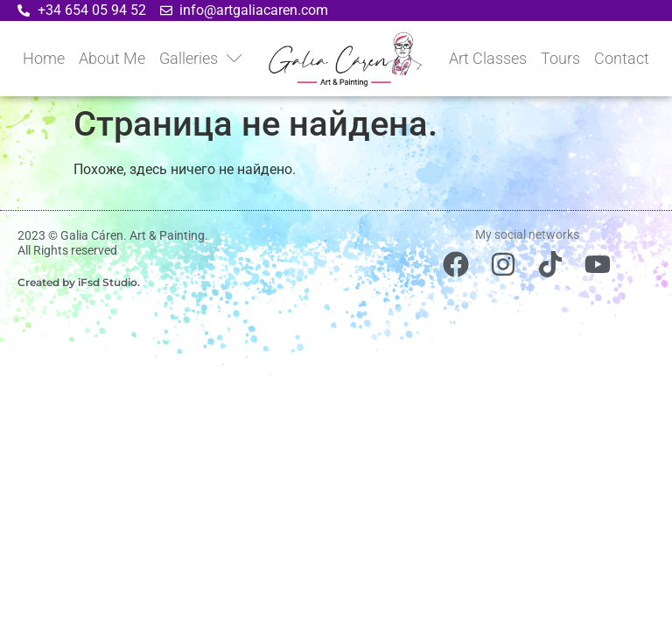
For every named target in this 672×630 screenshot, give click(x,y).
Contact (622, 58)
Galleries (201, 59)
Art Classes (488, 58)
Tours (560, 58)
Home (44, 58)
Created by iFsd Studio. (79, 282)
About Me (112, 58)
